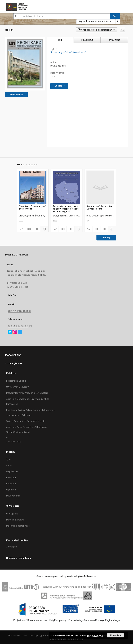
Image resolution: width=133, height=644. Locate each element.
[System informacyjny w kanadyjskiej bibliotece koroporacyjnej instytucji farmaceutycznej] (66, 188)
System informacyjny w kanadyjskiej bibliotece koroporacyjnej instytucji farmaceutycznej (66, 209)
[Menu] (129, 3)
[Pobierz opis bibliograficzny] (29, 229)
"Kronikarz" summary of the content (32, 207)
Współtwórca (13, 472)
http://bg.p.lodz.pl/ (18, 326)
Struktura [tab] (115, 40)
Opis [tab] (60, 40)
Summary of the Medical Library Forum (100, 207)
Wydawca (11, 490)
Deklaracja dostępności (18, 526)
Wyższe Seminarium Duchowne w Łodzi (26, 421)
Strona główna (14, 363)
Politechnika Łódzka (16, 381)
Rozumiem (116, 635)
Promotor (11, 478)
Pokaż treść (16, 94)
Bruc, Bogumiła (58, 66)
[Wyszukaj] (115, 16)
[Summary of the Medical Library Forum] (100, 188)
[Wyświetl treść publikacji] (37, 229)
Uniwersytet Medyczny (17, 387)
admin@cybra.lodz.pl (19, 311)
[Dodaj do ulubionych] (21, 229)
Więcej (106, 238)
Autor (9, 465)
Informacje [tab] (87, 40)
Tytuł (9, 459)
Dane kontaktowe (15, 520)
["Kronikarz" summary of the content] (33, 188)
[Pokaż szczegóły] (44, 229)
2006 (53, 76)
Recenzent (11, 484)
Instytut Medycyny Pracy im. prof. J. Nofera (27, 393)
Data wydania (13, 496)
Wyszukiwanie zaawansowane (96, 21)
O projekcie (12, 514)
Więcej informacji (95, 635)
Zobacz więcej (13, 442)
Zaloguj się (12, 547)
